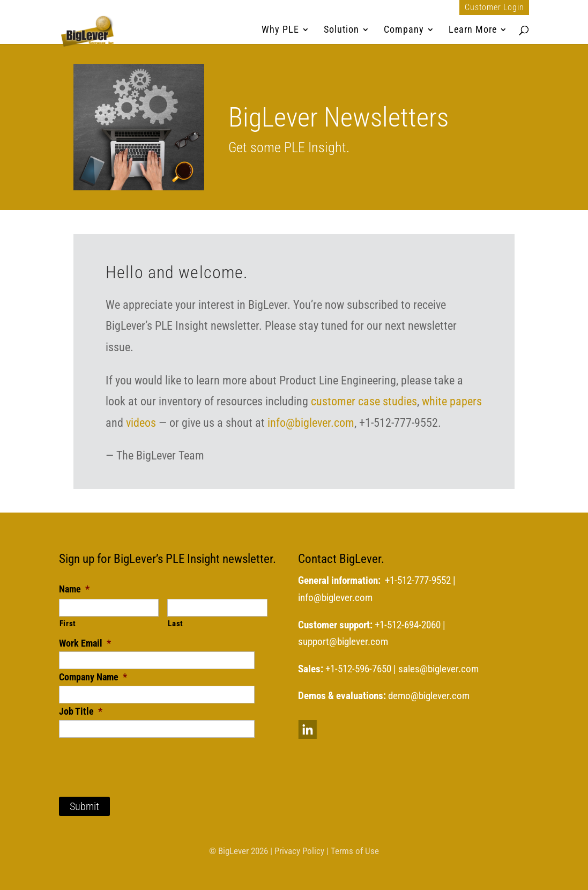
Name (74, 589)
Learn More (473, 30)
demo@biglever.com (429, 696)
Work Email (85, 643)
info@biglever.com (311, 423)
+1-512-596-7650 (358, 669)
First (68, 624)
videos (141, 423)
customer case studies (364, 401)
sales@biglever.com (438, 669)
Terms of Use (355, 851)
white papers (452, 401)
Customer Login (494, 8)
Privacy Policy (299, 851)
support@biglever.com (343, 642)
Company (404, 30)
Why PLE (280, 30)
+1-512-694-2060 (408, 625)
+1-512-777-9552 (418, 581)
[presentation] (140, 759)
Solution (341, 30)
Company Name (93, 677)
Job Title (81, 711)
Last (176, 624)
